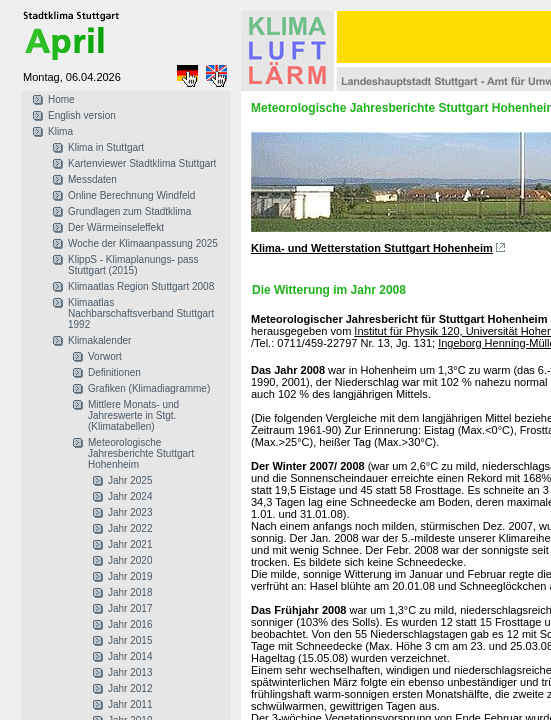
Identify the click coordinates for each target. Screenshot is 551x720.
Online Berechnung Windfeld (131, 195)
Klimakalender (99, 340)
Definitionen (114, 372)
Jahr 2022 (130, 528)
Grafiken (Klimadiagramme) (149, 388)
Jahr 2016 (130, 624)
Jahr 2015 (130, 640)
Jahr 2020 (130, 560)
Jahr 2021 (130, 544)
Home (61, 99)
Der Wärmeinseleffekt (116, 227)
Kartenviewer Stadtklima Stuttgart (142, 163)
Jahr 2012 (130, 688)
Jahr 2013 (130, 672)
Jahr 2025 (130, 480)
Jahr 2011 (130, 704)
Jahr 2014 (130, 656)
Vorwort (105, 356)
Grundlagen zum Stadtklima (129, 211)
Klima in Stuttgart (106, 147)
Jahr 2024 (130, 496)
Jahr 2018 (130, 592)
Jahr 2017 (130, 608)
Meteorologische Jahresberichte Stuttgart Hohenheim (141, 453)
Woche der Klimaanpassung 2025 (143, 243)
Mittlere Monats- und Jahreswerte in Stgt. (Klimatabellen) (133, 415)
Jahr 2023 (130, 512)
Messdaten (92, 179)
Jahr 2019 (130, 576)
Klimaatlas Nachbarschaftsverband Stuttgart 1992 (141, 313)
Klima (60, 131)
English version (82, 115)
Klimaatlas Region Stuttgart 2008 (141, 286)
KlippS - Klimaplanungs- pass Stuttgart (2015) (133, 265)
